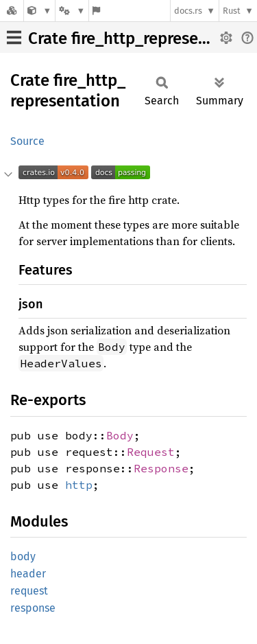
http (79, 485)
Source (27, 141)
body (23, 556)
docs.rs (188, 11)
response (33, 608)
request (29, 591)
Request (151, 452)
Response (161, 468)
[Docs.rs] (12, 11)
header (28, 574)
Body (120, 435)
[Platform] (72, 11)
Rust (232, 11)
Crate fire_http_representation (140, 38)
